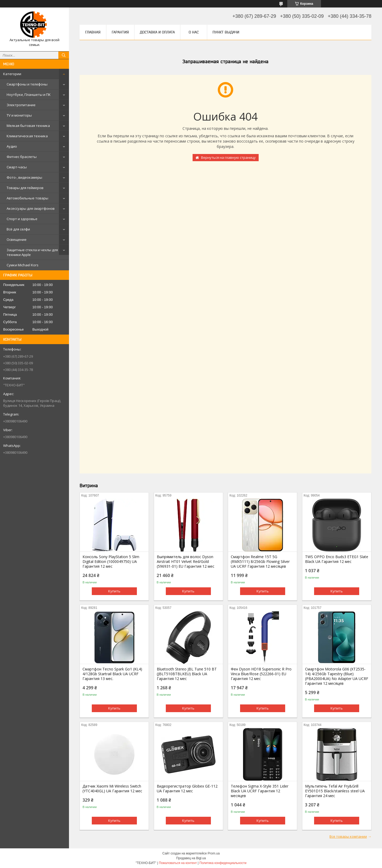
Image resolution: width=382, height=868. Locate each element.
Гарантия (120, 32)
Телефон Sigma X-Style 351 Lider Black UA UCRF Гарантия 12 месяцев (260, 791)
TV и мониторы (19, 115)
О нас (194, 32)
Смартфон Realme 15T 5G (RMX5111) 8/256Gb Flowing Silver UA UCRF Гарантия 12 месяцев (260, 562)
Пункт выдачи (226, 32)
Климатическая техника (27, 136)
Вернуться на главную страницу (228, 157)
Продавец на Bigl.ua (191, 858)
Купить (114, 591)
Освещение (17, 240)
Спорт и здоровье (22, 219)
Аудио (12, 146)
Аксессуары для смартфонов (31, 208)
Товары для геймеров (25, 188)
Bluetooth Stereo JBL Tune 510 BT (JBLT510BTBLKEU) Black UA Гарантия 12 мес (187, 674)
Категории (12, 74)
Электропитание (21, 105)
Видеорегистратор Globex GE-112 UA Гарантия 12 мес (187, 789)
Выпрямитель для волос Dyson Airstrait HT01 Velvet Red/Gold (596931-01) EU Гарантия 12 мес (186, 562)
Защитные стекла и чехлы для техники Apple (32, 252)
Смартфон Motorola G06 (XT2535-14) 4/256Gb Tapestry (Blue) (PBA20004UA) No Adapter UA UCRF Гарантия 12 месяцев (337, 676)
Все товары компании (348, 836)
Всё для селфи (18, 229)
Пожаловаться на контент (178, 863)
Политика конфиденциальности (223, 863)
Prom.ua (214, 853)
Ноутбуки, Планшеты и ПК (29, 95)
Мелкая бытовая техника (28, 126)
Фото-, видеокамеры (24, 177)
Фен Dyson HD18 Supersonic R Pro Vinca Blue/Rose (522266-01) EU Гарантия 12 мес (261, 674)
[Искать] (64, 55)
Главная (93, 32)
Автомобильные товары (27, 198)
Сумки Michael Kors (23, 265)
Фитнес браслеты (22, 157)
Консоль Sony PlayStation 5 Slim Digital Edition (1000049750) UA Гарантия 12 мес (111, 562)
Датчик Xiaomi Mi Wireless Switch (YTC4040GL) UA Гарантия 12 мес (112, 789)
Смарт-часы (17, 167)
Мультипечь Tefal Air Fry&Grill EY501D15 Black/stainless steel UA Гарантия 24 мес (335, 791)
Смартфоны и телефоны (27, 84)
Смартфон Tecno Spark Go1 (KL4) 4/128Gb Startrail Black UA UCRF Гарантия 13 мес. (112, 674)
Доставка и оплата (157, 32)
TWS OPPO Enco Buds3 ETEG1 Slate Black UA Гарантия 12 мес (337, 559)
